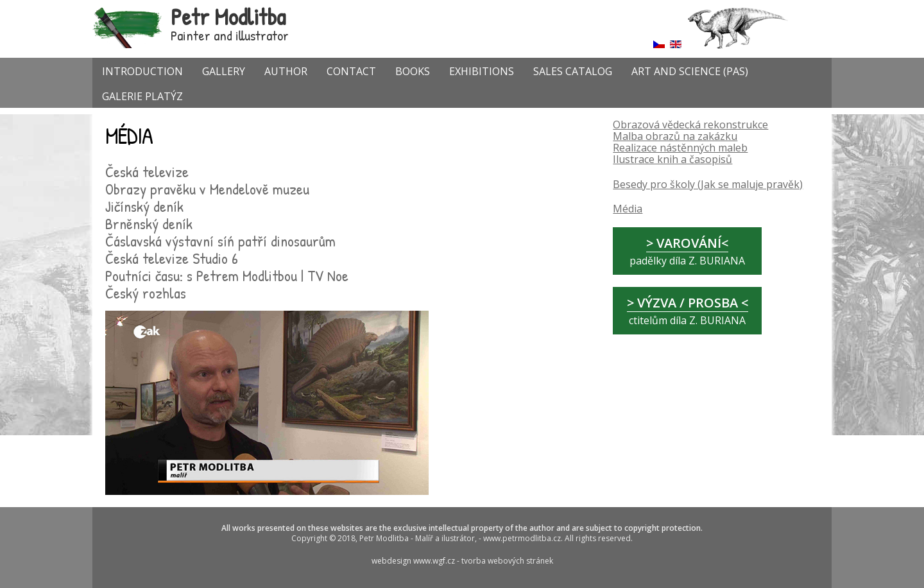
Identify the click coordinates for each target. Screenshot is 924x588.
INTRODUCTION (142, 71)
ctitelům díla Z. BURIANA (688, 311)
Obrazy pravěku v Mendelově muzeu (207, 189)
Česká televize (147, 171)
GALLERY (224, 71)
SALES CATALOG (573, 71)
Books (413, 71)
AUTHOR (286, 71)
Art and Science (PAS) (690, 71)
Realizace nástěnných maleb (680, 148)
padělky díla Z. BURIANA (687, 251)
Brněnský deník (149, 223)
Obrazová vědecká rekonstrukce (690, 125)
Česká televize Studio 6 (172, 258)
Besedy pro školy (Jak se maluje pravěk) (708, 184)
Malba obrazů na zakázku (675, 136)
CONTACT (351, 71)
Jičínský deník (144, 206)
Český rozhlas (146, 293)
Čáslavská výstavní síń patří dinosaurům (220, 241)
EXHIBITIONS (482, 71)
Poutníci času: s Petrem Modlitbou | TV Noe (227, 275)
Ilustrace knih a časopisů (672, 159)
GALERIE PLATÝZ (142, 96)
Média (628, 209)
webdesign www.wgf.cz (414, 561)
